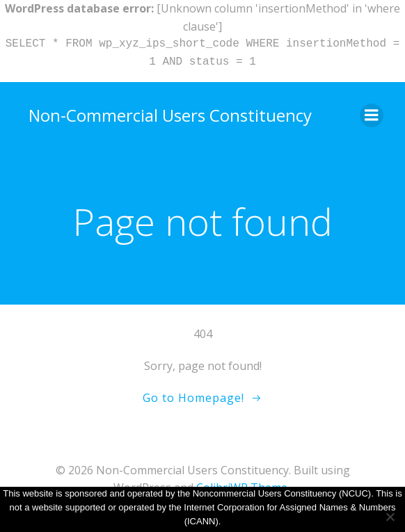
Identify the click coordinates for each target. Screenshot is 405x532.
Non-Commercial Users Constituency (170, 115)
